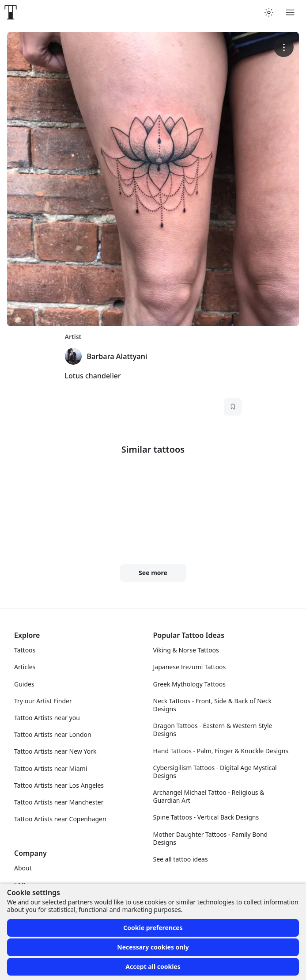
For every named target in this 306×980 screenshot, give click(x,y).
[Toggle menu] (290, 12)
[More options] (284, 47)
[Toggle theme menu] (269, 12)
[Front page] (11, 12)
